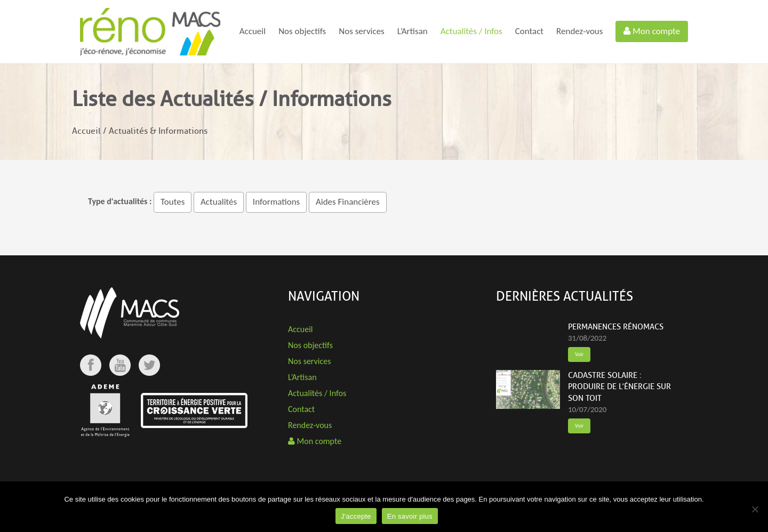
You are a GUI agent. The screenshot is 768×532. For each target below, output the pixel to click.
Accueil (253, 31)
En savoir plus (410, 516)
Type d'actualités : (120, 201)
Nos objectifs (302, 31)
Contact (529, 31)
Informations (276, 202)
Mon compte (652, 31)
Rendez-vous (579, 31)
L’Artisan (413, 31)
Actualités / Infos (471, 31)
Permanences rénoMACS (616, 327)
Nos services (362, 31)
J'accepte (356, 516)
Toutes (173, 202)
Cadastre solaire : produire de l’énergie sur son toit (619, 387)
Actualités (219, 202)
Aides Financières (348, 202)
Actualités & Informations (158, 131)
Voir (579, 354)
